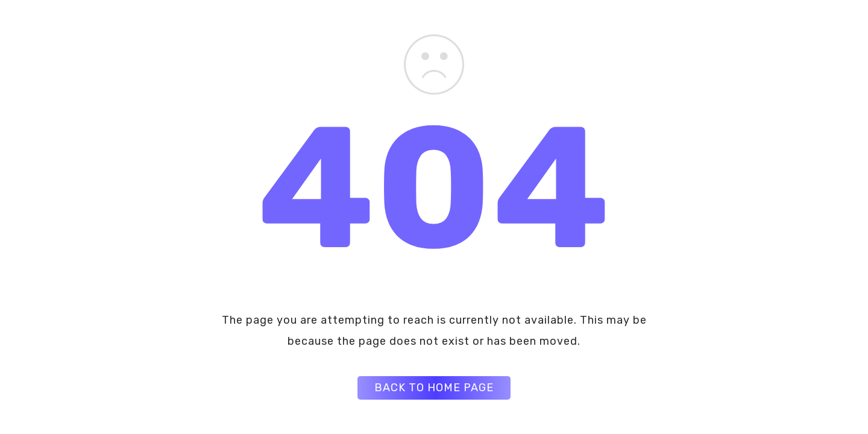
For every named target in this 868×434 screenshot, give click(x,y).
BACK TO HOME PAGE (434, 388)
